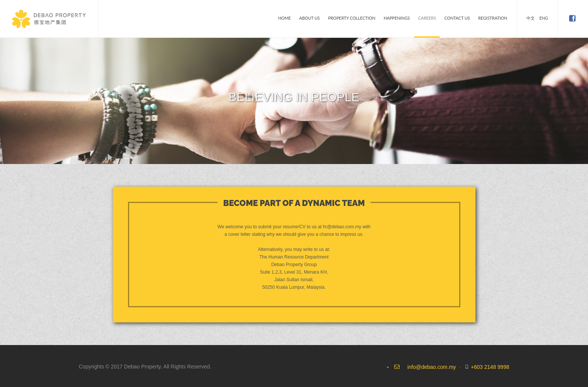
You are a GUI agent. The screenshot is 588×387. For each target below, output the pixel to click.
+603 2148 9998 (490, 367)
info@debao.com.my (432, 367)
